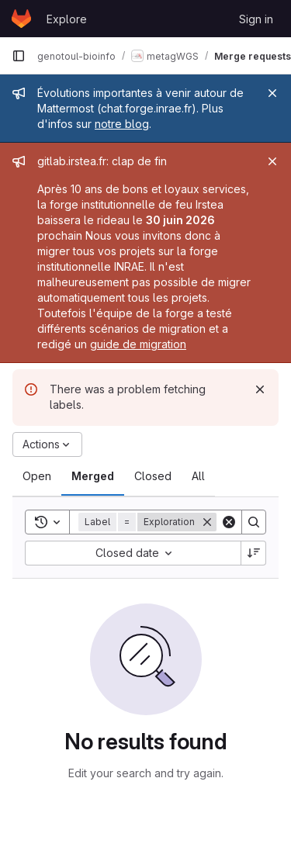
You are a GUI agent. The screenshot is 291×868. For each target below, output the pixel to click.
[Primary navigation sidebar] (19, 56)
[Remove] (207, 522)
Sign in (256, 19)
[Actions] (47, 444)
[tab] (37, 476)
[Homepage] (21, 19)
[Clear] (229, 522)
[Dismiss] (260, 389)
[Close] (272, 93)
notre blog (122, 124)
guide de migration (138, 344)
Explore (67, 19)
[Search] (254, 522)
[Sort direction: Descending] (254, 553)
